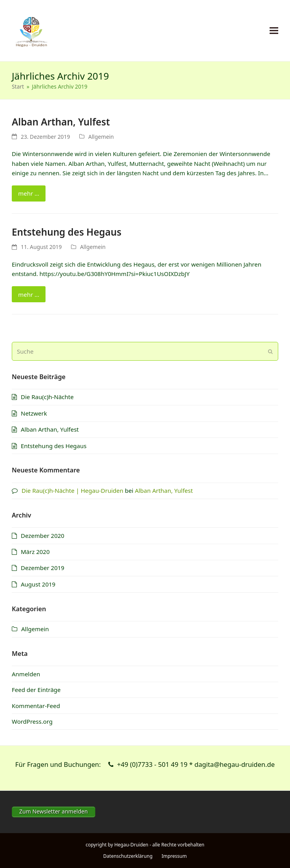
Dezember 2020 (43, 536)
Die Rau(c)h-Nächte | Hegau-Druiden (72, 490)
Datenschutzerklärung (128, 856)
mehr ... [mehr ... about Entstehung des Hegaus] (29, 294)
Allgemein (101, 137)
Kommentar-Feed (36, 706)
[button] (274, 31)
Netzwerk (34, 413)
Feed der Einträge (36, 690)
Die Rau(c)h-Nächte (47, 397)
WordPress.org (32, 721)
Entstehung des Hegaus (67, 232)
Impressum (174, 856)
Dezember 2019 (43, 568)
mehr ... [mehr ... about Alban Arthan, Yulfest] (29, 193)
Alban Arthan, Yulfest (61, 122)
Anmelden (26, 674)
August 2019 (38, 584)
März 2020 (35, 552)
